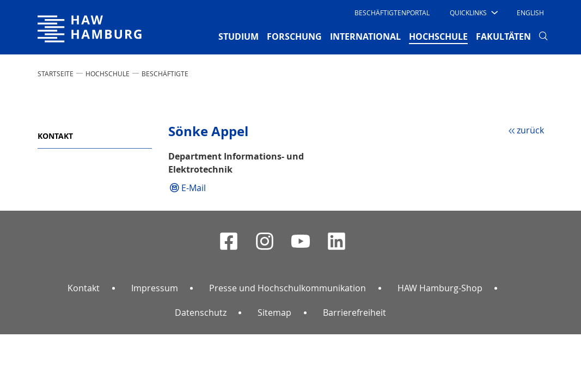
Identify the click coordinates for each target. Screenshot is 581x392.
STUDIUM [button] (238, 36)
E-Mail (194, 188)
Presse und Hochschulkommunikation (288, 288)
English (530, 13)
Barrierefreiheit (354, 313)
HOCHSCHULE (108, 73)
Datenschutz (201, 313)
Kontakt (55, 136)
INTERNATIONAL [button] (365, 36)
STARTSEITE (56, 73)
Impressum (155, 288)
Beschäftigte (165, 73)
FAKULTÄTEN (503, 36)
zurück (530, 130)
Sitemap (274, 313)
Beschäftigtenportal (392, 13)
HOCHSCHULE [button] (438, 36)
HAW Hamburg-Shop (440, 288)
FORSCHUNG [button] (294, 36)
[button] (473, 13)
